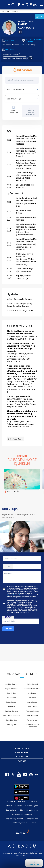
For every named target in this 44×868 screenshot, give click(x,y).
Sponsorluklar (11, 810)
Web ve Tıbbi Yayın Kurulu (18, 823)
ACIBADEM (22, 748)
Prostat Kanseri (33, 716)
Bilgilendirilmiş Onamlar (29, 810)
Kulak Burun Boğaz (30, 45)
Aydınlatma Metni (14, 595)
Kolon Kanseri (32, 684)
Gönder (8, 629)
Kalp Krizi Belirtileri (11, 711)
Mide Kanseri (33, 707)
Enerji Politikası (33, 819)
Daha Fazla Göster (16, 439)
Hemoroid (11, 707)
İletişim (33, 823)
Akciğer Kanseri (11, 684)
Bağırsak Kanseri (12, 689)
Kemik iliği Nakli (11, 725)
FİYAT (22, 761)
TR (41, 17)
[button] (8, 566)
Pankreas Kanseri (33, 711)
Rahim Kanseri (32, 720)
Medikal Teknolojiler (14, 806)
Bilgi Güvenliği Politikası (15, 819)
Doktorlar (34, 802)
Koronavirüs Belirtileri (33, 689)
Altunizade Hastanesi (11, 45)
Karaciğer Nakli (12, 720)
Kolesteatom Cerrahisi (11, 54)
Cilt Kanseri (11, 698)
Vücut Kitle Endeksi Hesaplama (33, 726)
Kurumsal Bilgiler (31, 806)
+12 (31, 58)
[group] (22, 481)
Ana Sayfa (11, 802)
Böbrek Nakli (12, 693)
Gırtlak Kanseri (12, 702)
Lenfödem (33, 698)
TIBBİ (22, 757)
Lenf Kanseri (33, 693)
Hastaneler (22, 802)
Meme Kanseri (33, 702)
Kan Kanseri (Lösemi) (11, 716)
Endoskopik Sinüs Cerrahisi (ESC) (15, 58)
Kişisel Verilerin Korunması (22, 814)
